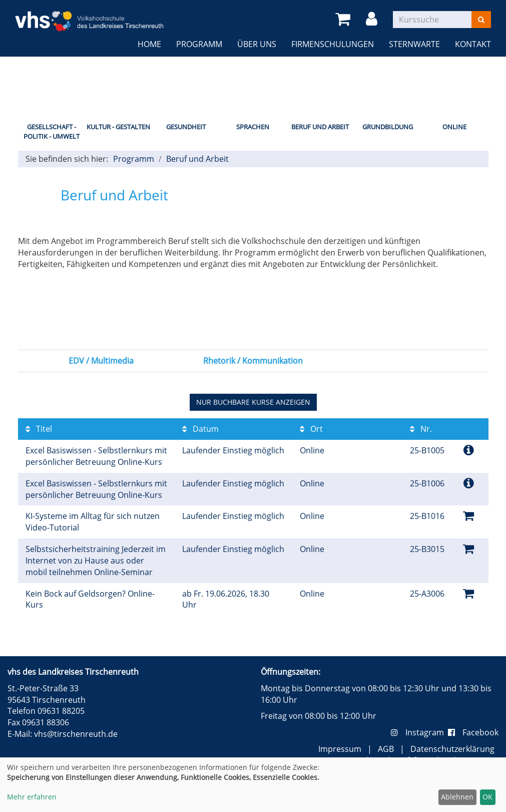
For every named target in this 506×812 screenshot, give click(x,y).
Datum (200, 429)
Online (454, 127)
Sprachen (253, 127)
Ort (311, 429)
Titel (39, 429)
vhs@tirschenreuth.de (76, 734)
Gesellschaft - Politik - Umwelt (52, 131)
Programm (199, 44)
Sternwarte (414, 44)
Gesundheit (186, 127)
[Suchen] (481, 20)
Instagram (419, 732)
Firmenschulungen (333, 44)
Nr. (421, 429)
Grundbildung (388, 127)
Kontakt (473, 44)
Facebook (473, 732)
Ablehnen (457, 797)
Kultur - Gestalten (118, 127)
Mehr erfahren (32, 797)
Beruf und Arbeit (320, 127)
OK (487, 797)
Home (149, 44)
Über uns (257, 44)
